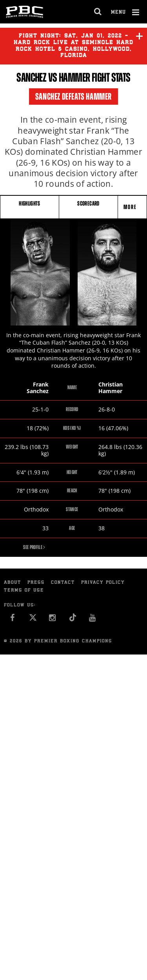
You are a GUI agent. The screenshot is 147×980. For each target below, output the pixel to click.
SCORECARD (88, 203)
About (13, 583)
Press (36, 583)
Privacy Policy (103, 583)
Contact (63, 583)
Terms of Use (24, 591)
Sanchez (31, 77)
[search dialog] (98, 12)
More (131, 207)
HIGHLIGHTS (30, 203)
